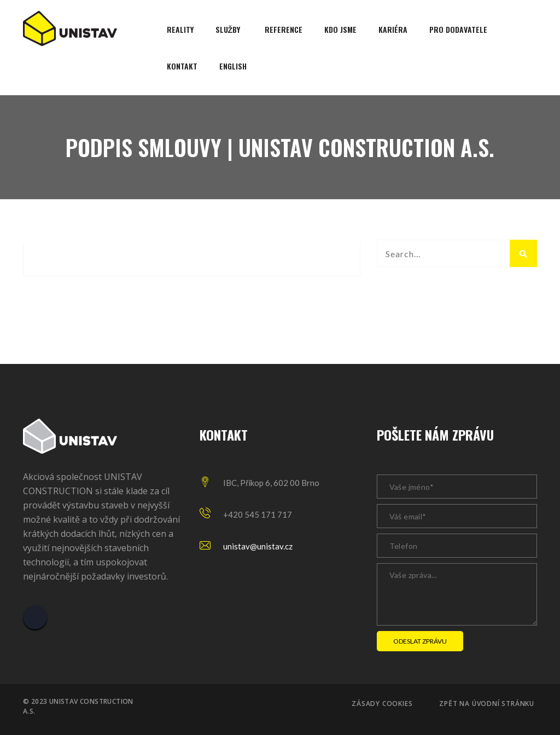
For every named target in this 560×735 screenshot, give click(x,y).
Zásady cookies (382, 704)
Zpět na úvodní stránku (487, 704)
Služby (228, 29)
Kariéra (393, 29)
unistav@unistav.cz (258, 546)
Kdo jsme (340, 29)
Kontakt (182, 66)
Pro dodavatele (458, 29)
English (233, 66)
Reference (284, 29)
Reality (180, 29)
